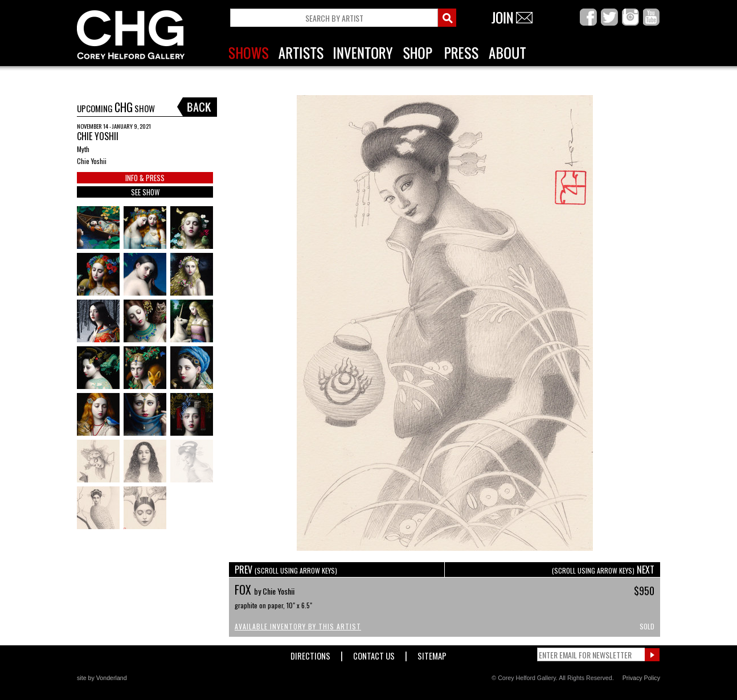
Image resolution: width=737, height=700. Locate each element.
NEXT (603, 570)
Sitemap (432, 654)
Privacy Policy (641, 678)
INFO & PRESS (145, 178)
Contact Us (374, 654)
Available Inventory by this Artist (298, 626)
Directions (310, 654)
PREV (286, 570)
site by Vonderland (102, 678)
